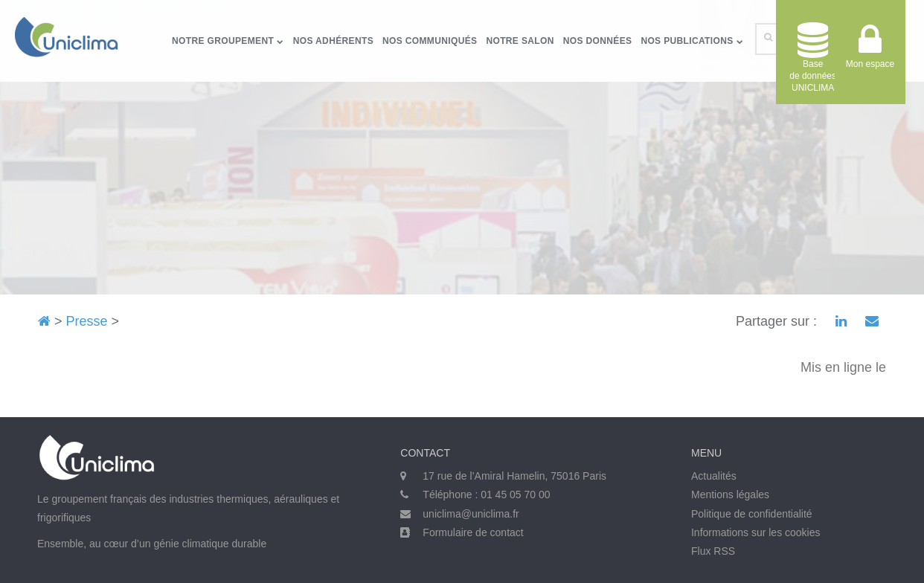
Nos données (598, 41)
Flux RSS (713, 551)
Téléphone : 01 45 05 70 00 (486, 495)
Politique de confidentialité (752, 514)
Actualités (714, 476)
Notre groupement (228, 41)
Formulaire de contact (473, 532)
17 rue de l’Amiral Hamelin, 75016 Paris (514, 476)
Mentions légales (730, 495)
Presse (87, 321)
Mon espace (870, 52)
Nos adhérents (333, 41)
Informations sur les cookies (756, 532)
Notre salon (520, 41)
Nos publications (692, 41)
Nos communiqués (430, 41)
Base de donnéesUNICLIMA (813, 58)
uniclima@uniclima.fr (471, 514)
